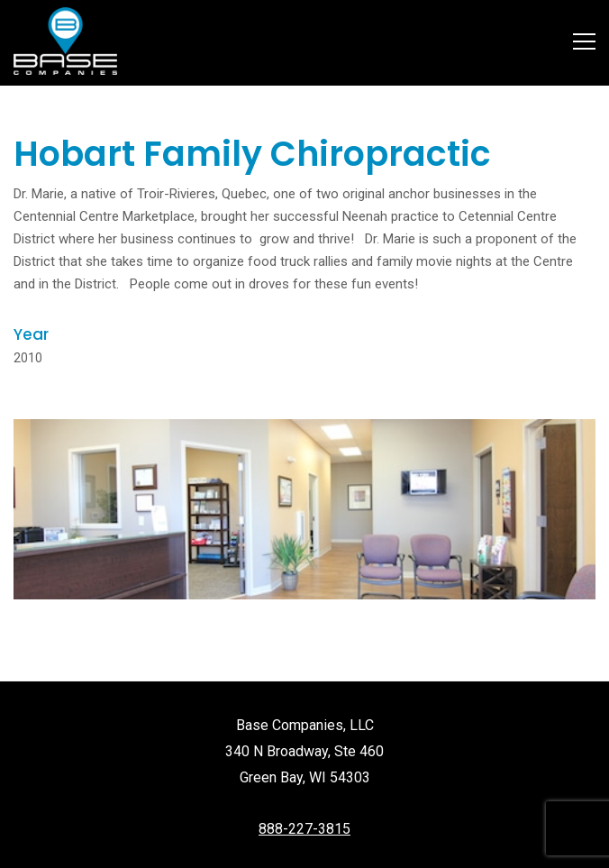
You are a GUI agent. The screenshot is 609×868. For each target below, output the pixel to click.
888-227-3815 (304, 829)
